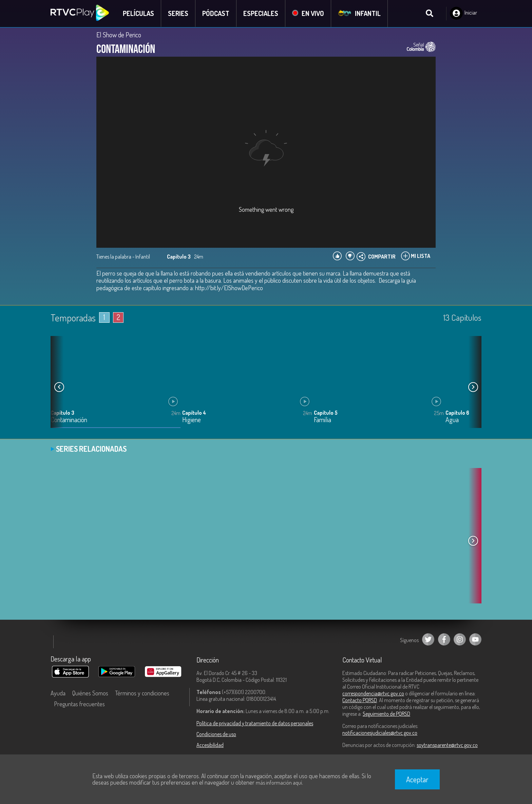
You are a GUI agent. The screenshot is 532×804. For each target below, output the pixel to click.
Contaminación (69, 420)
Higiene (192, 420)
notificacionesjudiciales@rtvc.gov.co (380, 733)
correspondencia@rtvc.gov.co (373, 693)
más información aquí (279, 783)
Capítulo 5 (326, 413)
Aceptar (417, 779)
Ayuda (58, 693)
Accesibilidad (210, 745)
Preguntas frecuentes (79, 704)
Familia (322, 420)
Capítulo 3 (62, 413)
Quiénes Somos (90, 693)
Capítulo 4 (194, 413)
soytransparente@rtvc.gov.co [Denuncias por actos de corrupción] (447, 745)
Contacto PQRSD (360, 700)
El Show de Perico (119, 35)
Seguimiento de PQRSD (386, 714)
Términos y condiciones (142, 693)
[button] (473, 387)
